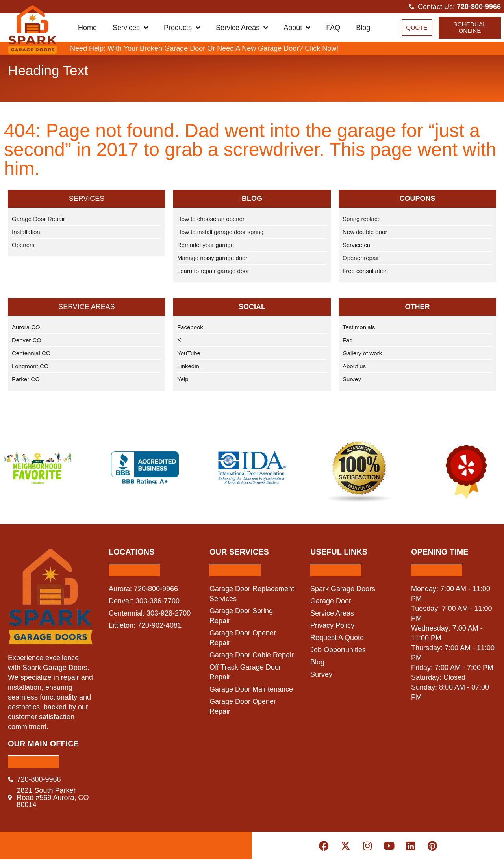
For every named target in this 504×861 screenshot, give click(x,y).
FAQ (333, 28)
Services (130, 28)
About (297, 28)
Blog (363, 28)
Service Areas (242, 28)
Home (87, 28)
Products (182, 28)
